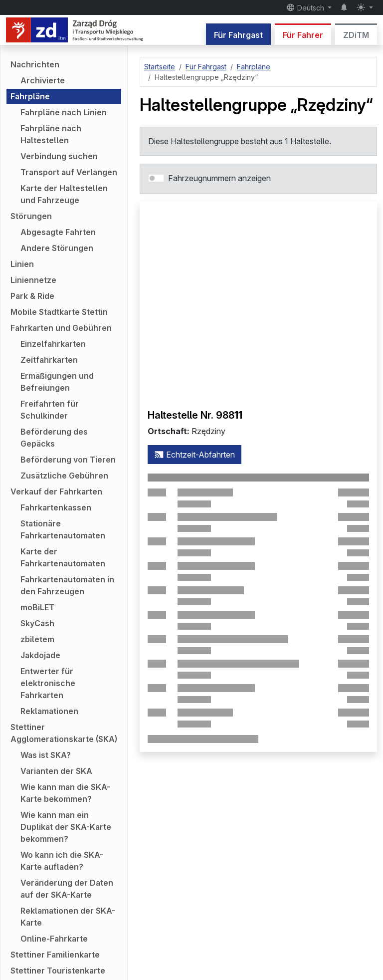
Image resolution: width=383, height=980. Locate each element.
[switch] (156, 178)
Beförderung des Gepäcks (54, 438)
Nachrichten (35, 64)
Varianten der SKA (56, 771)
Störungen (31, 216)
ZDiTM (356, 35)
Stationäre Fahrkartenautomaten (63, 529)
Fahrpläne (30, 96)
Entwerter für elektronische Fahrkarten (48, 683)
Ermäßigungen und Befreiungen (57, 382)
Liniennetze (33, 280)
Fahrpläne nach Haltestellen (51, 134)
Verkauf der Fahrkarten (56, 491)
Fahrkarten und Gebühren (61, 328)
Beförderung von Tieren (68, 460)
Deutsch (306, 7)
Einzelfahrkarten (53, 344)
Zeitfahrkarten (49, 360)
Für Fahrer (303, 35)
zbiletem (37, 639)
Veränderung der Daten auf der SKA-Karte (67, 889)
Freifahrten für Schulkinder (50, 410)
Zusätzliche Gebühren (64, 476)
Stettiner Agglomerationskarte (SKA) (64, 733)
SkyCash (37, 623)
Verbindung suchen (59, 156)
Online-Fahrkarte (54, 939)
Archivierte (43, 80)
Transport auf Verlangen (69, 172)
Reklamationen (49, 711)
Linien (22, 264)
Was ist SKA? (46, 755)
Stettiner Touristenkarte (58, 971)
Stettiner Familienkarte (55, 955)
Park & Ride (32, 296)
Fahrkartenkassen (56, 507)
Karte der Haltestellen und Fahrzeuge (64, 194)
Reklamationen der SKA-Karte (68, 917)
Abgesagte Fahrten (58, 232)
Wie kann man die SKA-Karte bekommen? (65, 793)
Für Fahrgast (238, 35)
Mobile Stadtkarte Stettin (59, 312)
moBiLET (37, 607)
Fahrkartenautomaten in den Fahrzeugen (67, 585)
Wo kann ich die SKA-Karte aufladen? (62, 861)
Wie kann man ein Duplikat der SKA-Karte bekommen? (66, 827)
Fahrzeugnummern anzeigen (219, 178)
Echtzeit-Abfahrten (194, 455)
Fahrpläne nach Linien (64, 112)
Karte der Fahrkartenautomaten (63, 557)
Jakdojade (40, 655)
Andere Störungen (57, 248)
